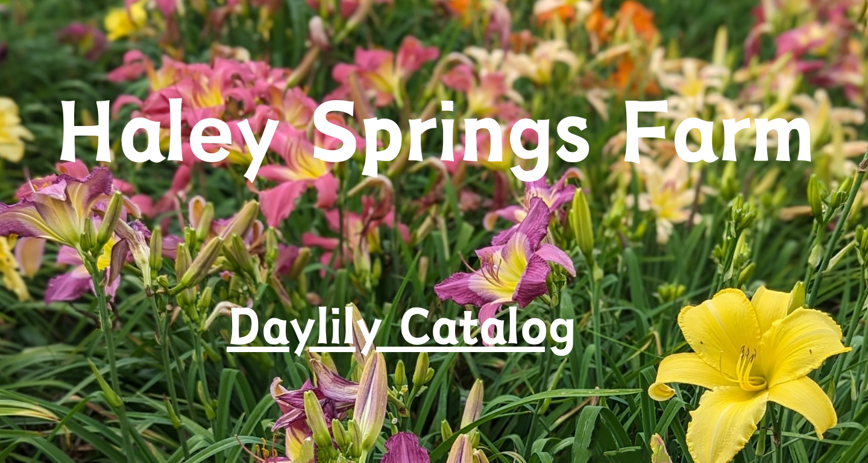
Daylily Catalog (401, 325)
